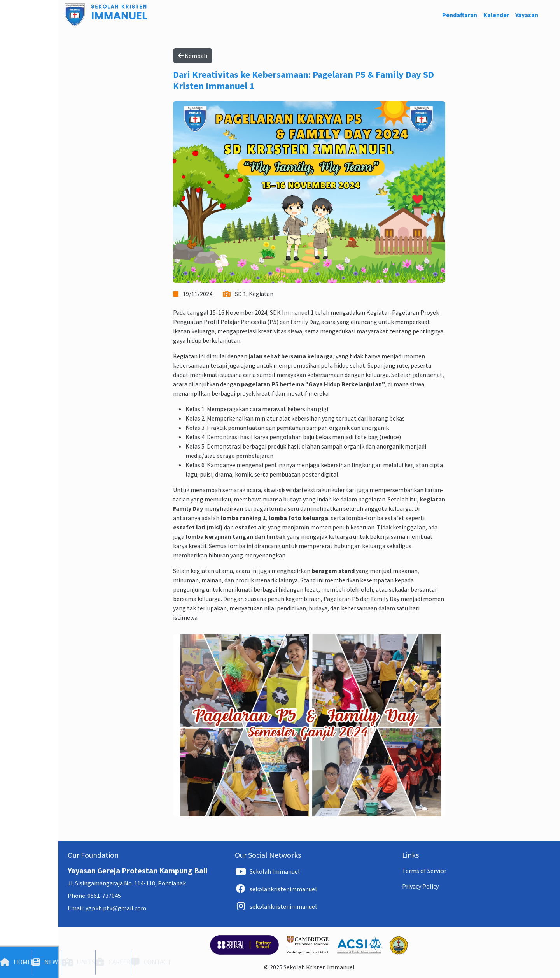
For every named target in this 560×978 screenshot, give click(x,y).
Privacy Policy (420, 886)
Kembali (193, 56)
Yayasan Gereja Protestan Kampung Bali (137, 870)
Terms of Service (424, 871)
